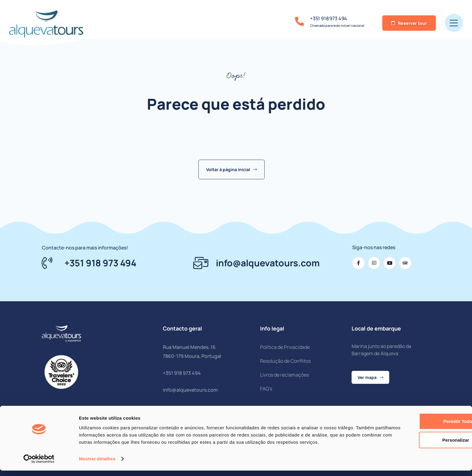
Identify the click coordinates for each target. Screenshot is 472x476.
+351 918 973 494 (329, 18)
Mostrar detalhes (97, 464)
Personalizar (422, 438)
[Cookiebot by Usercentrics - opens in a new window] (39, 464)
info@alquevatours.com (190, 390)
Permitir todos (422, 420)
